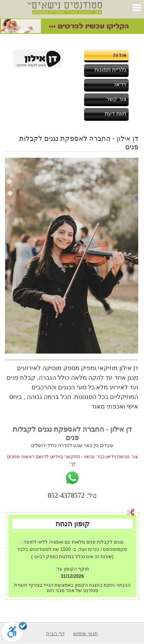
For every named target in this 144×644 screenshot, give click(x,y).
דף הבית (55, 633)
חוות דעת (116, 113)
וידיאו (120, 84)
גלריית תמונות (110, 70)
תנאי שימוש (86, 633)
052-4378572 (66, 496)
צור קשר (116, 99)
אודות (120, 55)
